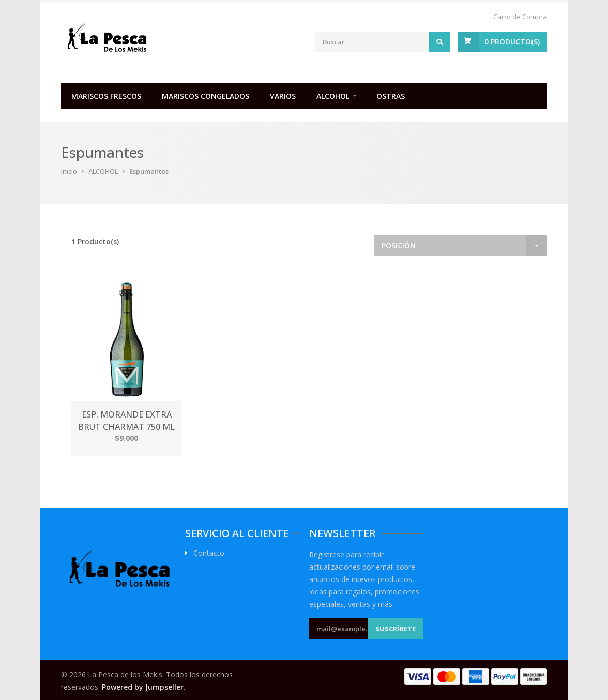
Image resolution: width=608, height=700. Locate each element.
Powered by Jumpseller (143, 687)
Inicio (69, 171)
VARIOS (283, 96)
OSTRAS (391, 96)
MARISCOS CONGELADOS (206, 96)
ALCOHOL (333, 96)
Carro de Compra (520, 17)
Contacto (209, 553)
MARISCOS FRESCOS (106, 96)
